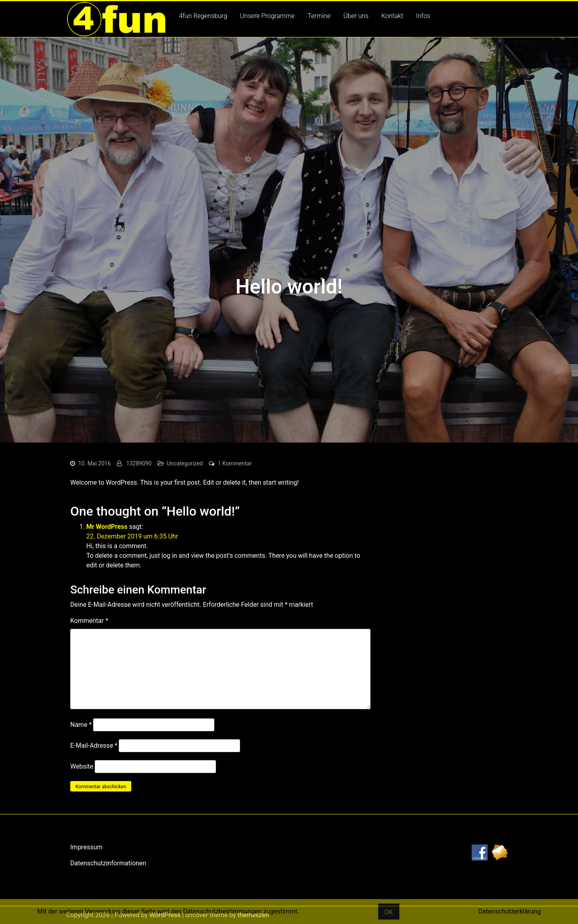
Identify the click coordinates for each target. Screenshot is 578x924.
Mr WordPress (107, 527)
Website (82, 766)
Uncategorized (185, 463)
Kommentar (89, 621)
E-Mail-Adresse (94, 746)
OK (389, 912)
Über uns (356, 16)
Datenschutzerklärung (509, 911)
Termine (319, 16)
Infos (423, 16)
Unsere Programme (267, 16)
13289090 (139, 463)
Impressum (86, 847)
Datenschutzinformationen (108, 863)
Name (81, 725)
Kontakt (392, 16)
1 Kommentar (235, 463)
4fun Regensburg (203, 16)
